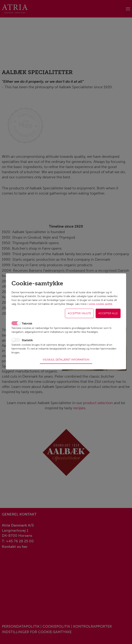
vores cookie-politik (100, 307)
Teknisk (27, 326)
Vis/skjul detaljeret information (66, 357)
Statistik (27, 343)
